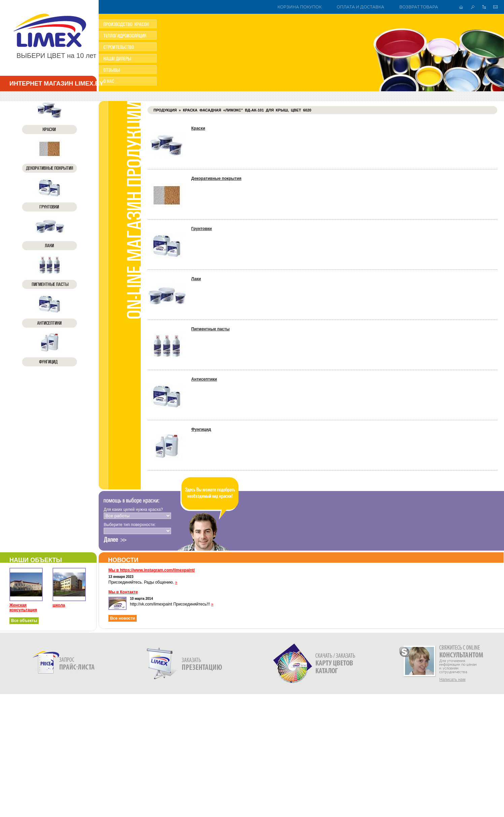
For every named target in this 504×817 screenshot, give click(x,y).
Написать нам (452, 680)
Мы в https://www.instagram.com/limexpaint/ (152, 570)
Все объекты (24, 621)
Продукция (165, 110)
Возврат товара (419, 7)
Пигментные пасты (210, 329)
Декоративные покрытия (216, 178)
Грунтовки (201, 229)
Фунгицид (201, 429)
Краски (198, 128)
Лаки (196, 279)
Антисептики (204, 379)
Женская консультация (23, 608)
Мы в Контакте (123, 592)
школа (59, 605)
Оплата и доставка (360, 7)
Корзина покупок (299, 7)
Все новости (123, 618)
